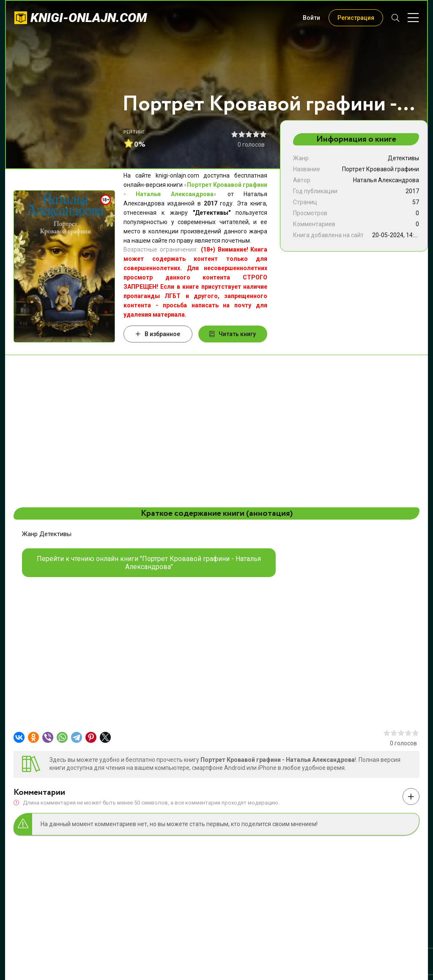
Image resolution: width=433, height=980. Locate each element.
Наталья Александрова (386, 180)
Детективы (403, 158)
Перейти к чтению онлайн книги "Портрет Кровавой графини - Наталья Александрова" (149, 563)
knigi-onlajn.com (89, 18)
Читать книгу (233, 334)
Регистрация (356, 18)
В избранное (158, 334)
